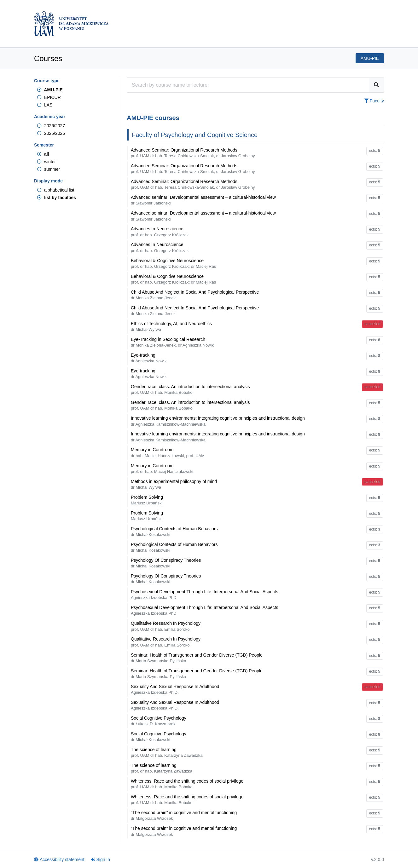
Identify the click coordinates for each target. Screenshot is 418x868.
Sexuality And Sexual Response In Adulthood (175, 689)
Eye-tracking (149, 358)
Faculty (374, 101)
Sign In (101, 859)
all (43, 154)
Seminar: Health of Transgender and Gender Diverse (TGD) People (197, 658)
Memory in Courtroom (168, 452)
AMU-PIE (50, 90)
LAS (45, 105)
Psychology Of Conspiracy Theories (166, 563)
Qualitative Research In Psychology (166, 626)
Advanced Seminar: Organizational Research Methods (193, 153)
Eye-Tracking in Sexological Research (172, 342)
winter (46, 162)
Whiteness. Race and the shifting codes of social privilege (187, 784)
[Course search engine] (248, 85)
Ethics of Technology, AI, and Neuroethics (171, 326)
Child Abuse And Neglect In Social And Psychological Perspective (195, 295)
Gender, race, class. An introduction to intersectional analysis (190, 389)
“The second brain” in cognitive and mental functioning (184, 815)
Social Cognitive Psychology (159, 721)
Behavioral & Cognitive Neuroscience (173, 263)
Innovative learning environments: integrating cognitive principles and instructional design (218, 421)
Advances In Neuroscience (160, 232)
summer (49, 169)
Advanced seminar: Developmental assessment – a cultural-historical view (203, 200)
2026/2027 (51, 126)
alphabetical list (56, 190)
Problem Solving (147, 500)
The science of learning (167, 752)
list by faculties (57, 198)
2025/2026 (51, 133)
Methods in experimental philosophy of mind (174, 484)
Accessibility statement (59, 859)
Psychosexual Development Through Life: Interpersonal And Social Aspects (204, 595)
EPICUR (49, 97)
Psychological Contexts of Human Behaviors (174, 532)
